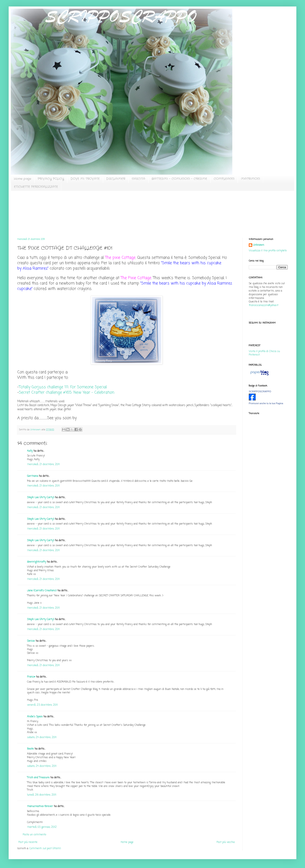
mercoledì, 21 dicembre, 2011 (43, 464)
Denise (31, 641)
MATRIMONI (250, 179)
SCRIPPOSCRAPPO (260, 391)
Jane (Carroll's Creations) (42, 591)
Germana (33, 476)
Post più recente (28, 842)
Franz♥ (31, 677)
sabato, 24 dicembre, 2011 (42, 737)
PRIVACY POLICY (51, 179)
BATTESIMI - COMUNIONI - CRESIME (179, 179)
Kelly (30, 451)
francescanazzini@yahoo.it (264, 305)
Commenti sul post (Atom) (45, 849)
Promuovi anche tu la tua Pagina (266, 403)
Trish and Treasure (38, 778)
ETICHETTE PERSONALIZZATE (36, 187)
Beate (30, 749)
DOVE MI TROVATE (85, 179)
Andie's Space (35, 717)
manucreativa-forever (40, 806)
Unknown (259, 245)
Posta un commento (34, 835)
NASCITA (138, 179)
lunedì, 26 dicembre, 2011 (42, 795)
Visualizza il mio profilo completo (268, 251)
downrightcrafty (37, 562)
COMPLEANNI (224, 179)
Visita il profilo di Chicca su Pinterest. (264, 353)
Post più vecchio (226, 842)
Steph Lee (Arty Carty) (41, 498)
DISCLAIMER (116, 179)
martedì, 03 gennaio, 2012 (42, 827)
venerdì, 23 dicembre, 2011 (42, 705)
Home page (22, 179)
